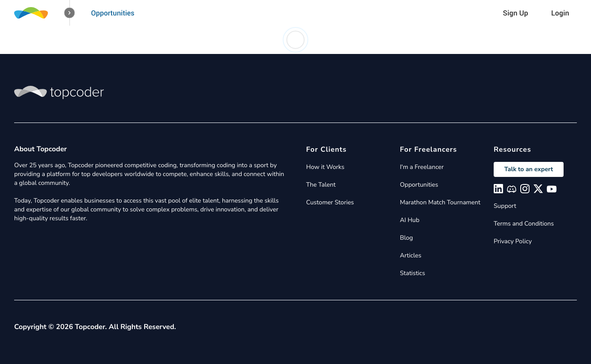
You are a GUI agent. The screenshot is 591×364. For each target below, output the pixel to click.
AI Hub (410, 220)
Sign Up (516, 13)
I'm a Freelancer (422, 167)
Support (505, 206)
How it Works (325, 167)
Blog (407, 238)
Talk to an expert (529, 169)
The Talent (321, 185)
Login (560, 13)
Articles (411, 255)
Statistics (413, 273)
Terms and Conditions (524, 224)
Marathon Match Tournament (440, 202)
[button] (70, 13)
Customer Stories (330, 202)
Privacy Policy (513, 241)
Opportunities (113, 13)
